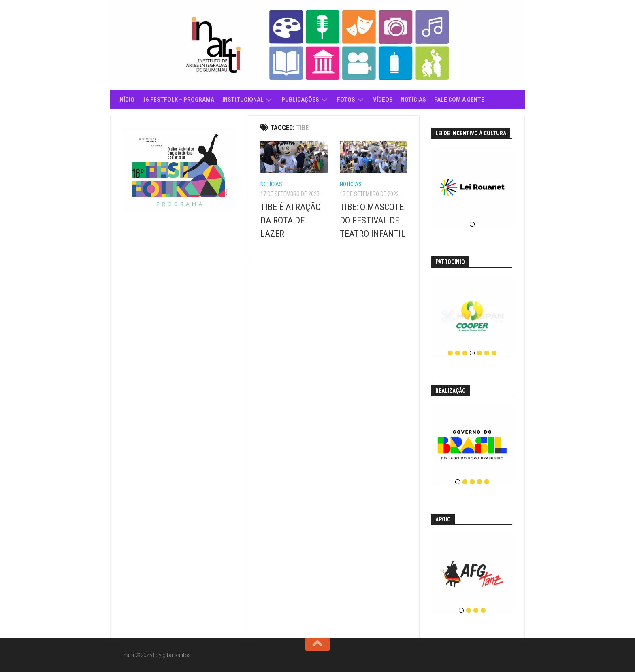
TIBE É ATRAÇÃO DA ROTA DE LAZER (291, 220)
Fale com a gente (459, 100)
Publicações (300, 100)
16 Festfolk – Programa (178, 100)
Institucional (243, 100)
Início (126, 100)
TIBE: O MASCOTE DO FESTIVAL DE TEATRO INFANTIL (373, 220)
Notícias (413, 100)
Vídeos (383, 100)
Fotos (346, 100)
